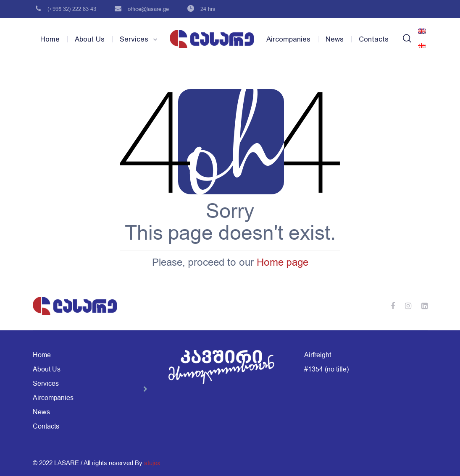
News (335, 39)
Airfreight (318, 355)
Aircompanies (288, 39)
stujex (152, 463)
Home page (283, 262)
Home (50, 39)
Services (134, 39)
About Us (90, 39)
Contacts (374, 39)
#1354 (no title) (326, 369)
